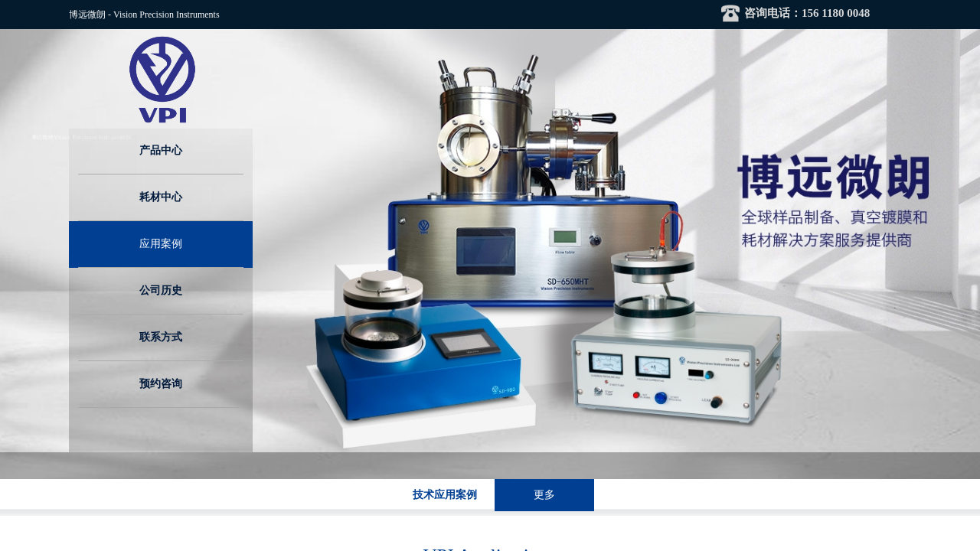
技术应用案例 (445, 495)
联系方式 (161, 337)
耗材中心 (161, 197)
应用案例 (161, 244)
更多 (544, 495)
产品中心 (161, 150)
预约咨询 (161, 384)
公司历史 (161, 290)
